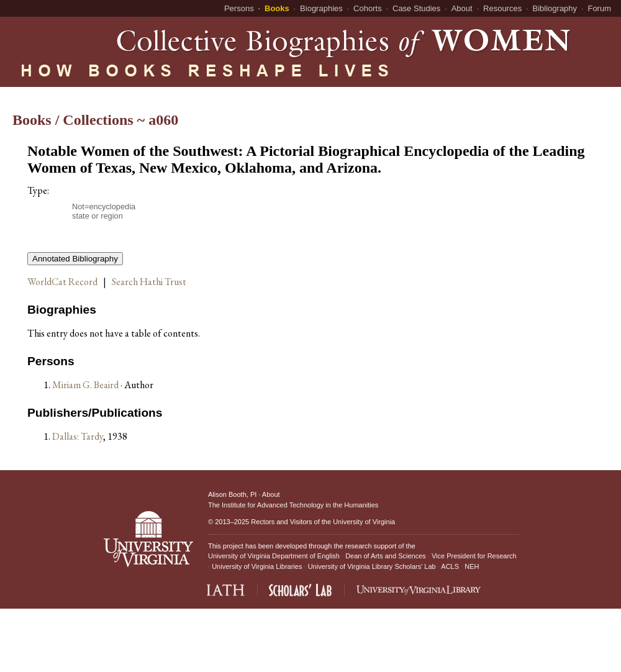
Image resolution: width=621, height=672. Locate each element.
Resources (502, 8)
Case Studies (416, 8)
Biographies (321, 8)
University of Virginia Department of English (274, 556)
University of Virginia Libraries (257, 566)
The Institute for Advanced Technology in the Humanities (293, 505)
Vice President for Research (474, 556)
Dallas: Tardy (78, 436)
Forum (599, 8)
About (462, 8)
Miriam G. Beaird (86, 385)
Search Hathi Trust (149, 282)
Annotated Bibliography (75, 259)
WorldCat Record (62, 282)
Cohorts (368, 8)
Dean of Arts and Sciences (386, 556)
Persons (239, 8)
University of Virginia (364, 522)
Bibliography (555, 8)
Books (277, 8)
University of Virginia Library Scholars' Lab (372, 566)
